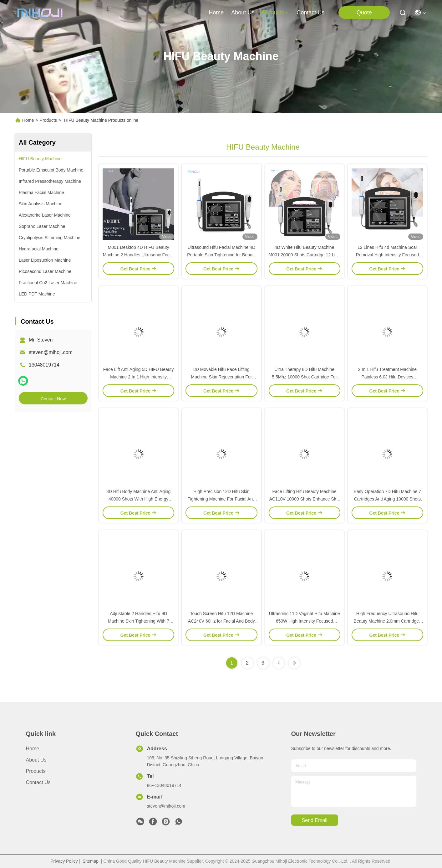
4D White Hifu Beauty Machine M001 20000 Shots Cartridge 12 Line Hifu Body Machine (305, 255)
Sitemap (91, 861)
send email (315, 820)
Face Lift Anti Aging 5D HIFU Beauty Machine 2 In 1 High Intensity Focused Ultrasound (139, 377)
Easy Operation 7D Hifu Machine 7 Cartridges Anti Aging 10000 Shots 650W (388, 499)
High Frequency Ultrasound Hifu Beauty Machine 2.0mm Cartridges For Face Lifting (388, 621)
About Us (36, 760)
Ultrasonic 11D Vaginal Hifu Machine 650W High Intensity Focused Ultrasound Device (305, 621)
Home (216, 13)
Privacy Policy (64, 861)
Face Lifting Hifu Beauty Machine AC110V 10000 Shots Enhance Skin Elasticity (305, 499)
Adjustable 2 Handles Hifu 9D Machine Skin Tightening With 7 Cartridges (139, 621)
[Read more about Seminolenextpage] (279, 663)
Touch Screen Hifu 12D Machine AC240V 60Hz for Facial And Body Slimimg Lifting (221, 621)
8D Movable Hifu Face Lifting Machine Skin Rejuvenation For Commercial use (222, 377)
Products (48, 120)
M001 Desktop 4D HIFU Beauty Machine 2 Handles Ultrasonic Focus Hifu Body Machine (139, 255)
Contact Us (38, 782)
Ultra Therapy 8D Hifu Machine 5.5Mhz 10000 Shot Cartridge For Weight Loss (304, 377)
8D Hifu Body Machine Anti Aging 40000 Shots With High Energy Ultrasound (138, 499)
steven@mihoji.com (51, 352)
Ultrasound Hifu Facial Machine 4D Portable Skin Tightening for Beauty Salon (221, 255)
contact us (310, 13)
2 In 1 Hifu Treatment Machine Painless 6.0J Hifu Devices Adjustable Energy (388, 377)
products (275, 13)
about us (243, 13)
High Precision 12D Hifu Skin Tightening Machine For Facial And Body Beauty (221, 499)
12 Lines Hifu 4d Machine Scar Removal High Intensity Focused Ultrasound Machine (388, 255)
